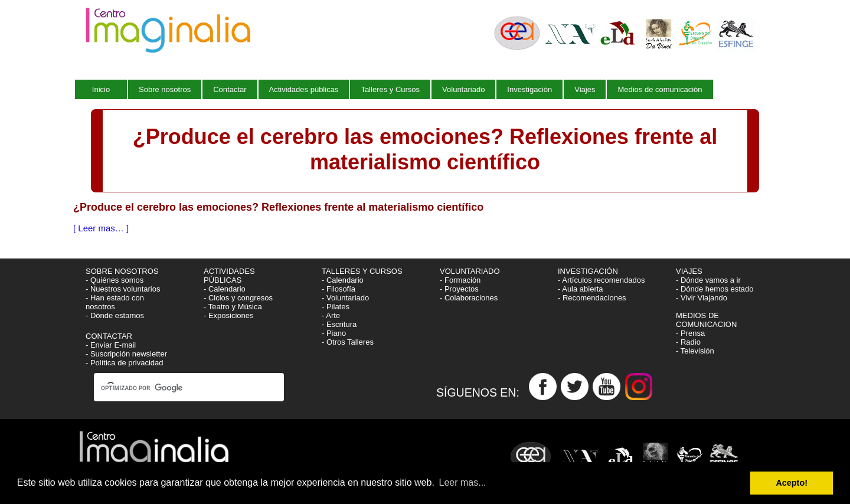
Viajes (585, 89)
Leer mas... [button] (463, 482)
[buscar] (178, 388)
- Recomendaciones (592, 298)
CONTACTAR (109, 336)
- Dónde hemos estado (715, 289)
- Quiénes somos (115, 280)
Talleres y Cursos (390, 89)
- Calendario (225, 289)
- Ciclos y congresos (238, 298)
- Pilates (336, 307)
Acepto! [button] (792, 483)
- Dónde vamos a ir (708, 280)
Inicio (101, 89)
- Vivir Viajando (702, 298)
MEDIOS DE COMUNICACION (706, 320)
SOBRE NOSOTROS (122, 271)
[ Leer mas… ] (101, 228)
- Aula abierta (581, 289)
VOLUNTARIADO (471, 271)
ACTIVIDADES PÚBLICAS (229, 276)
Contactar (230, 89)
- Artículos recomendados (601, 280)
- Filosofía (339, 289)
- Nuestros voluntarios (123, 289)
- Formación (460, 280)
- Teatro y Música (233, 307)
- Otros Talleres (348, 342)
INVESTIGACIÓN (589, 271)
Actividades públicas (304, 89)
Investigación (529, 89)
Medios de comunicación (660, 89)
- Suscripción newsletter (126, 354)
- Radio (688, 342)
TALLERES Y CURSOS (362, 271)
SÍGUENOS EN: (483, 392)
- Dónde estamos (115, 315)
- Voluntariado (345, 298)
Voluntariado (463, 89)
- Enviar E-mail (111, 345)
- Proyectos (459, 289)
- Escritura (339, 324)
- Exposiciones (229, 315)
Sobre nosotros (165, 89)
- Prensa (690, 333)
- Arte (331, 315)
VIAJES (690, 271)
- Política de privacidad (125, 363)
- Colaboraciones (469, 298)
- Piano (334, 333)
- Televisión (695, 351)
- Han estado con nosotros (115, 302)
